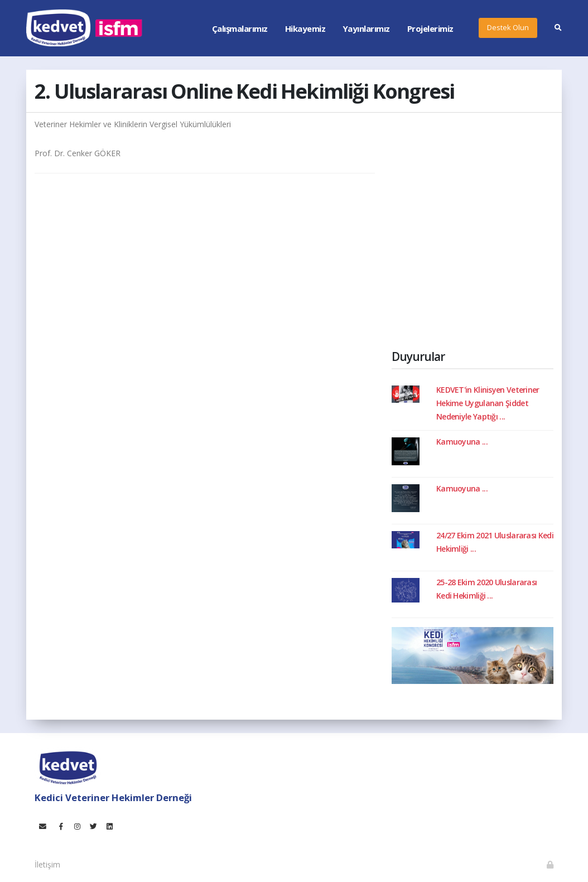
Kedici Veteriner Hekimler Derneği (113, 797)
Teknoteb (309, 859)
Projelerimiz (430, 28)
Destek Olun (508, 27)
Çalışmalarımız (240, 28)
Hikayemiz (305, 28)
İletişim (47, 864)
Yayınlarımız (366, 28)
